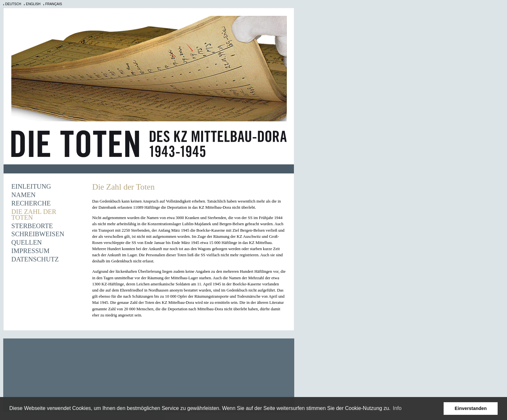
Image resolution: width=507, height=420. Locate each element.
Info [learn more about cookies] (397, 408)
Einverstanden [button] (471, 408)
